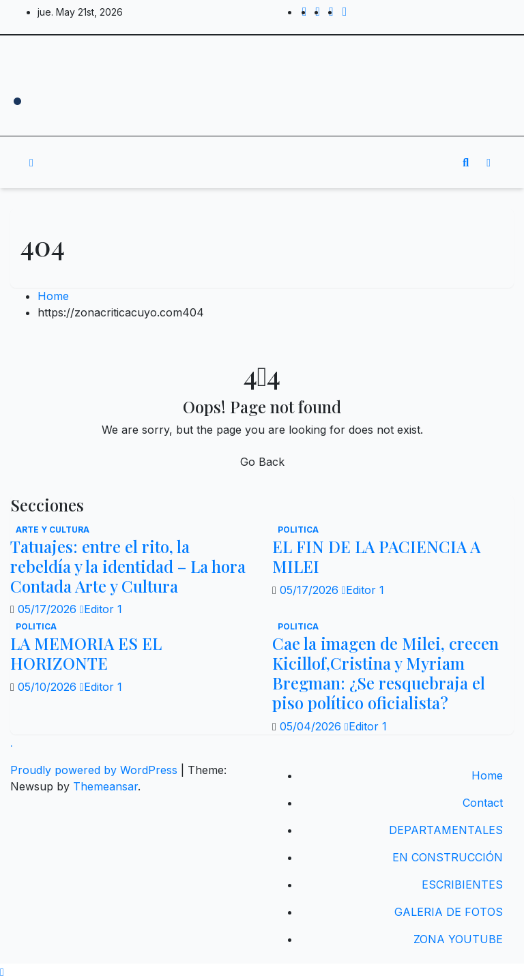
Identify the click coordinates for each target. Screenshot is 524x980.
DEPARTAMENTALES (446, 830)
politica (298, 530)
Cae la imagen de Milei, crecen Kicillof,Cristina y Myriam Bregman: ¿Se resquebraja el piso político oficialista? (385, 672)
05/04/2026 (312, 726)
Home (53, 296)
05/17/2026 (49, 609)
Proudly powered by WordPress (96, 770)
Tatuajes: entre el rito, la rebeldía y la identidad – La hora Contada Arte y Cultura (128, 566)
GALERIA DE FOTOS (449, 912)
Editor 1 (101, 609)
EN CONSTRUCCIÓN (448, 857)
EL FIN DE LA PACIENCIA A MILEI (376, 556)
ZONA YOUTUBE (458, 939)
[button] (466, 162)
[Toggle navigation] (252, 162)
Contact (483, 803)
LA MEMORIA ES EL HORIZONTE (86, 653)
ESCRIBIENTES (462, 885)
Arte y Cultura (53, 530)
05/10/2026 (49, 687)
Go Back (262, 462)
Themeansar (105, 786)
